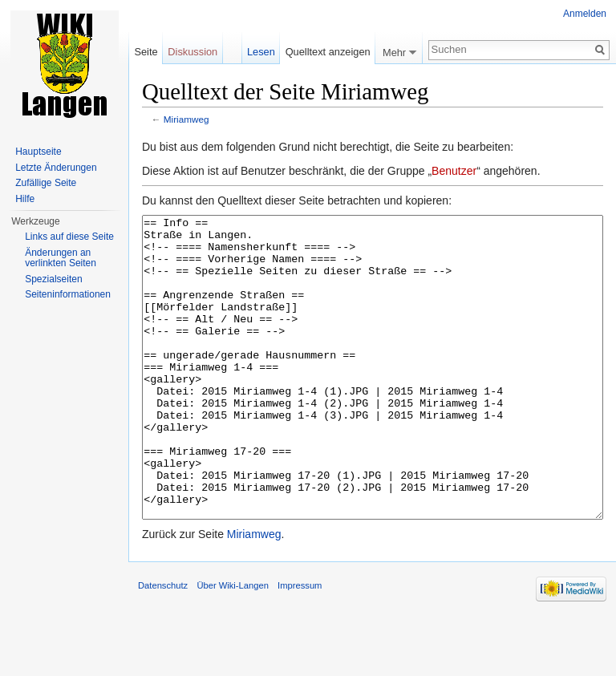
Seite (146, 52)
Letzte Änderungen (56, 168)
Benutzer (454, 171)
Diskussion (192, 52)
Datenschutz (163, 646)
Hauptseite (38, 152)
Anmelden (585, 14)
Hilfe (25, 199)
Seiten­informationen (68, 294)
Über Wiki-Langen (233, 646)
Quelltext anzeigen (328, 52)
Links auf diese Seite (69, 237)
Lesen (261, 52)
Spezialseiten (53, 279)
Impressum (300, 646)
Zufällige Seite (46, 183)
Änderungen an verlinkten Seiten (61, 258)
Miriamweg (186, 119)
